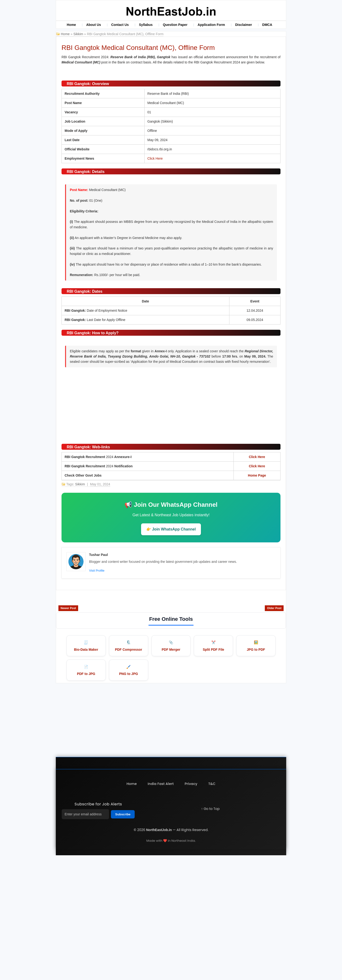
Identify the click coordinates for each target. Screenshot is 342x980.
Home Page (257, 599)
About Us (94, 25)
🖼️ (256, 770)
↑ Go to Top (210, 933)
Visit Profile (97, 695)
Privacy (191, 908)
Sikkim (79, 34)
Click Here (155, 282)
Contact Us (120, 25)
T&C (213, 908)
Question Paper (175, 25)
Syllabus (146, 25)
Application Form (211, 25)
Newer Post (68, 732)
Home (71, 25)
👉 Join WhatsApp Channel (171, 653)
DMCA (267, 25)
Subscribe (123, 939)
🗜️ (128, 770)
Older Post (274, 732)
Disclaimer (244, 25)
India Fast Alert (161, 908)
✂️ (214, 770)
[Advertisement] (171, 527)
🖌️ (129, 795)
